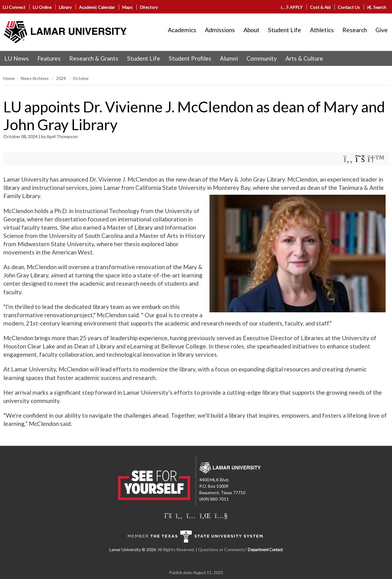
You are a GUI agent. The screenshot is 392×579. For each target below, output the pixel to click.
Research (355, 30)
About (251, 30)
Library (65, 7)
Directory (149, 7)
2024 (61, 78)
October (81, 78)
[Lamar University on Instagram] (191, 515)
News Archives (35, 78)
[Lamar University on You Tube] (221, 515)
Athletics (322, 30)
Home (9, 78)
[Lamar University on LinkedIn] (205, 515)
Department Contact (265, 550)
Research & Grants (94, 58)
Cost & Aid (320, 7)
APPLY (292, 7)
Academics (182, 30)
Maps (127, 7)
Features (49, 58)
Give (382, 30)
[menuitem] (17, 58)
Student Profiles (190, 58)
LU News (17, 58)
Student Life (285, 30)
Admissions (220, 30)
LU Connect (14, 7)
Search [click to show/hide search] (377, 7)
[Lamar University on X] (168, 515)
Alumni (229, 58)
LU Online (42, 7)
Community (262, 58)
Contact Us (349, 7)
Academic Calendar (97, 7)
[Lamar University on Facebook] (179, 515)
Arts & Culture (304, 58)
